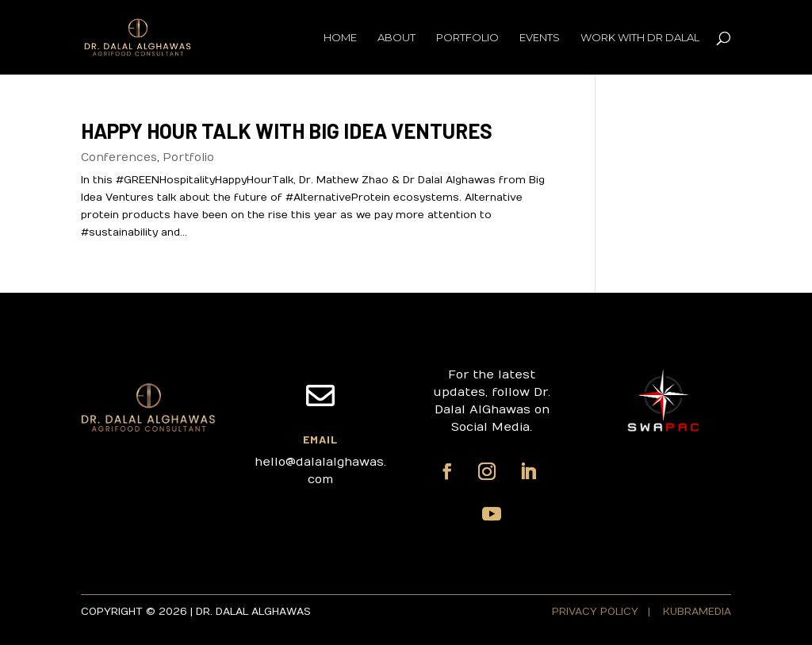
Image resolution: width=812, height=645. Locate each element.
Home (340, 38)
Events (540, 38)
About (396, 38)
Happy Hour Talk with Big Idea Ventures (287, 131)
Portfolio (467, 38)
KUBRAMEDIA (697, 612)
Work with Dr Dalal (640, 38)
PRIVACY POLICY (597, 612)
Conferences (119, 157)
